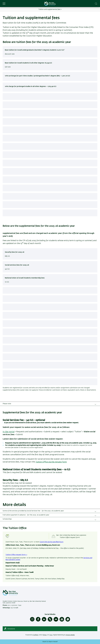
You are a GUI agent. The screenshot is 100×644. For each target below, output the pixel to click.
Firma (45, 635)
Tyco (51, 635)
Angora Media (70, 635)
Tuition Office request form (70, 538)
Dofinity (36, 635)
